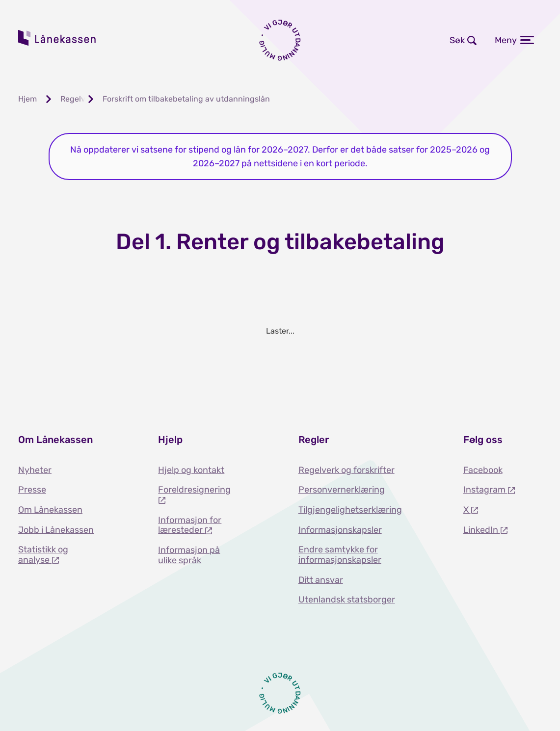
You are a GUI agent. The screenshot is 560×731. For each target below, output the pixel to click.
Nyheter (35, 470)
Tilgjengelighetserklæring (350, 510)
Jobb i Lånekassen (56, 530)
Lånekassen (57, 38)
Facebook (483, 470)
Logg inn (351, 40)
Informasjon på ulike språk (189, 555)
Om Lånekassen (50, 510)
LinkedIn (482, 530)
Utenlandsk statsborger (347, 600)
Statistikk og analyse (43, 555)
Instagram (485, 490)
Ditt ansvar (321, 580)
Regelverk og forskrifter (347, 470)
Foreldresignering (194, 490)
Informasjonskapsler (340, 530)
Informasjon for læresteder (190, 525)
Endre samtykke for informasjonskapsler (340, 555)
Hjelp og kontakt (191, 470)
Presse (32, 490)
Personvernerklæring (342, 490)
